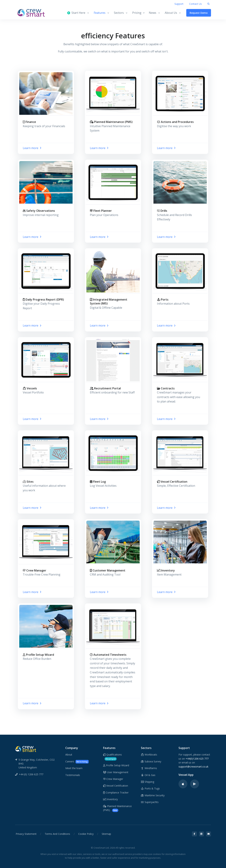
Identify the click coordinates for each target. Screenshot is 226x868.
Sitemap (106, 834)
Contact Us (195, 4)
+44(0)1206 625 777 (197, 759)
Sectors (119, 13)
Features (100, 13)
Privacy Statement (26, 834)
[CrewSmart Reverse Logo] (26, 749)
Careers (77, 762)
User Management (116, 772)
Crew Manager (113, 779)
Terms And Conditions (57, 834)
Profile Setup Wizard (116, 765)
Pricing (138, 13)
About (69, 755)
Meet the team (74, 768)
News (153, 13)
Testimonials (73, 775)
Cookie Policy (86, 834)
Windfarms (149, 768)
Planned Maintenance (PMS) (117, 808)
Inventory (110, 799)
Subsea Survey (151, 761)
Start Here (76, 13)
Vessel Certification (116, 786)
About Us (171, 13)
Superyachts (150, 802)
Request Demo (199, 13)
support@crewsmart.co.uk (193, 767)
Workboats (149, 755)
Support (179, 4)
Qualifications (112, 757)
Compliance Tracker (116, 793)
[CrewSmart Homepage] (33, 13)
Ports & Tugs (150, 788)
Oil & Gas (148, 775)
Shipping (148, 782)
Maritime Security (153, 795)
